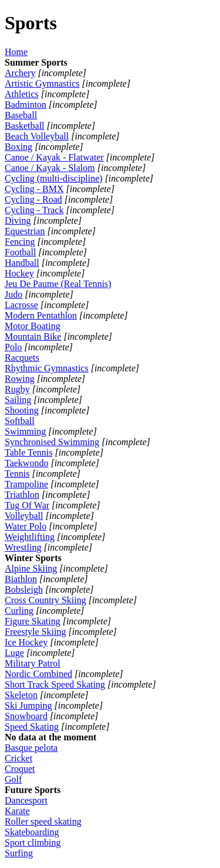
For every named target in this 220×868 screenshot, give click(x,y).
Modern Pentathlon (41, 315)
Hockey (19, 273)
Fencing (20, 242)
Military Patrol (33, 663)
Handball (22, 263)
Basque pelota (31, 748)
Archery (20, 73)
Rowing (20, 379)
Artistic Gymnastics (42, 83)
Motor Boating (33, 326)
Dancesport (26, 800)
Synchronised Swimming (52, 442)
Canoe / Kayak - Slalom (50, 168)
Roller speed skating (43, 821)
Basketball (25, 126)
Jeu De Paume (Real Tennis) (58, 284)
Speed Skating (32, 727)
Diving (18, 221)
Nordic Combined (38, 674)
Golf (13, 779)
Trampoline (26, 484)
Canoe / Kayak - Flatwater (54, 157)
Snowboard (26, 716)
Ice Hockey (26, 642)
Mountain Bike (33, 336)
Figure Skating (33, 621)
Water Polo (26, 526)
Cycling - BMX (34, 189)
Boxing (18, 147)
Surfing (19, 853)
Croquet (20, 769)
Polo (13, 347)
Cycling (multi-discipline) (54, 178)
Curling (19, 611)
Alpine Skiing (31, 568)
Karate (17, 811)
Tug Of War (27, 505)
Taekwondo (26, 463)
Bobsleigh (24, 590)
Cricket (18, 758)
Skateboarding (32, 832)
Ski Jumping (28, 705)
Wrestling (23, 547)
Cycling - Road (33, 199)
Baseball (21, 115)
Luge (14, 653)
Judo (13, 294)
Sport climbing (33, 843)
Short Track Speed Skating (55, 684)
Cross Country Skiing (45, 600)
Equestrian (25, 231)
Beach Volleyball (37, 136)
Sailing (18, 400)
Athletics (22, 94)
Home (16, 52)
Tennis (17, 474)
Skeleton (21, 695)
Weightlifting (30, 537)
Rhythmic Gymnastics (47, 368)
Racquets (22, 358)
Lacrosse (21, 305)
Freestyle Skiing (35, 632)
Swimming (25, 431)
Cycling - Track (34, 210)
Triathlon (22, 495)
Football (20, 252)
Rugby (17, 389)
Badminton (26, 105)
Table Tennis (28, 452)
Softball (20, 421)
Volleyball (24, 516)
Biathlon (21, 579)
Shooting (22, 410)
